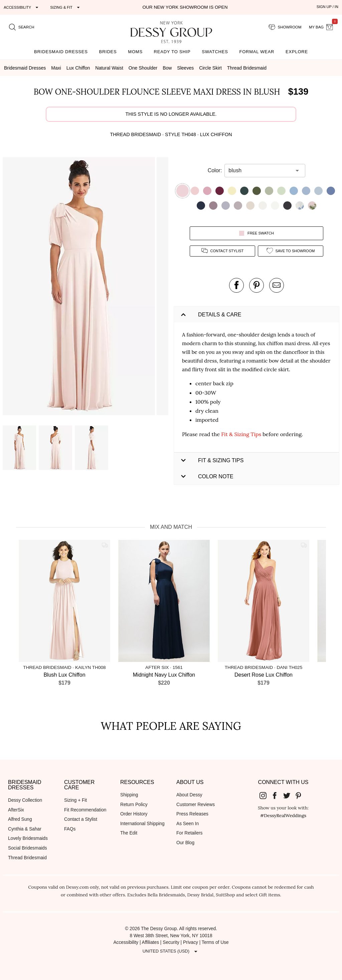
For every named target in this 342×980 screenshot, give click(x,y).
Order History (134, 814)
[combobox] (260, 171)
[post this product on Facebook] (236, 285)
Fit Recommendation (85, 810)
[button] (80, 287)
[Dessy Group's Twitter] (289, 795)
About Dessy (189, 795)
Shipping (129, 795)
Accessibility (126, 942)
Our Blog (185, 843)
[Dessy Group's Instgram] (266, 795)
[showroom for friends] (285, 27)
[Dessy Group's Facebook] (277, 795)
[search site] (22, 27)
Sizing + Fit (75, 800)
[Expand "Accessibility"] (22, 7)
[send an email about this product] (277, 285)
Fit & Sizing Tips (241, 434)
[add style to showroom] (291, 251)
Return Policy (134, 805)
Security (171, 942)
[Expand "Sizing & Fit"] (66, 7)
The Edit (129, 833)
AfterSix (16, 810)
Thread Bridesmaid (27, 858)
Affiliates (151, 942)
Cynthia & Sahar (25, 829)
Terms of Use (215, 942)
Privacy (191, 942)
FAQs (70, 829)
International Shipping (142, 824)
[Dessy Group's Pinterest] (301, 795)
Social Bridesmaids (28, 848)
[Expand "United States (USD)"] (171, 951)
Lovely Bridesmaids (28, 838)
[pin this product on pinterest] (256, 285)
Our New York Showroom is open (185, 7)
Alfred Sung (20, 819)
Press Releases (192, 814)
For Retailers (189, 833)
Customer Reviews (196, 805)
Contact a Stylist (81, 819)
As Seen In (188, 824)
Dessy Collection (25, 800)
